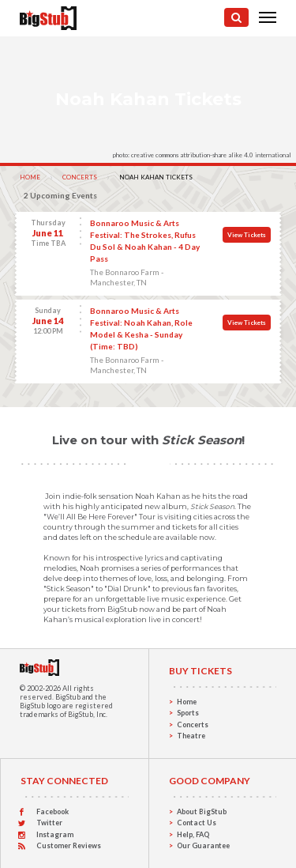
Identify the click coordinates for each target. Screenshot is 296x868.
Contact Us (197, 823)
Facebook (52, 811)
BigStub (68, 697)
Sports (188, 713)
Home (30, 177)
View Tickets (247, 235)
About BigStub (202, 811)
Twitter (49, 823)
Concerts (80, 177)
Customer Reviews (69, 845)
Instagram (55, 834)
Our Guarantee (203, 845)
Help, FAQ (193, 834)
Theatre (191, 736)
